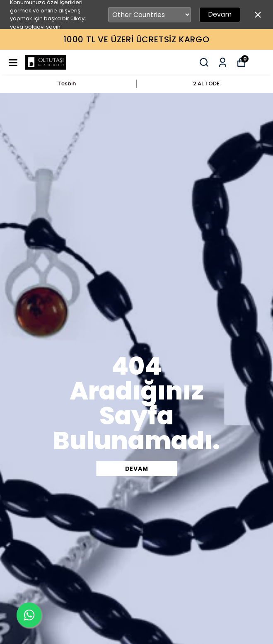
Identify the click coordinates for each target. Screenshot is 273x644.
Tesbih (67, 84)
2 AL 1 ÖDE (206, 84)
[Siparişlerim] (223, 62)
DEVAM (137, 469)
